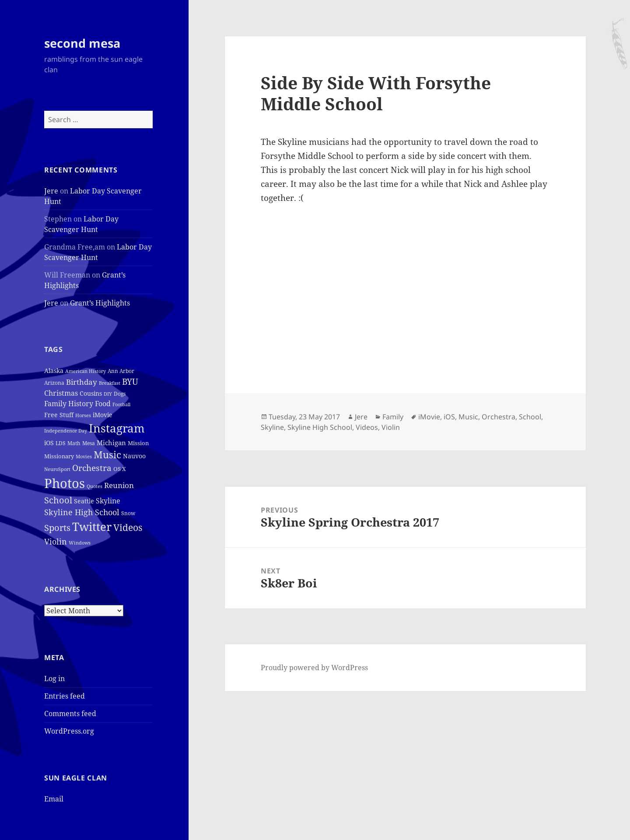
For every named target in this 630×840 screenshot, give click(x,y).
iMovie (429, 417)
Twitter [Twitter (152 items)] (92, 527)
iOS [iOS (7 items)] (49, 443)
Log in (54, 678)
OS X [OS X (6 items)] (120, 469)
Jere (51, 191)
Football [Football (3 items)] (121, 404)
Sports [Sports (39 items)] (57, 527)
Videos (367, 427)
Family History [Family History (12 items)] (69, 404)
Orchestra (499, 417)
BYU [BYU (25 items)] (130, 381)
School (530, 417)
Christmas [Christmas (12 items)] (61, 393)
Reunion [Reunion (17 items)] (119, 485)
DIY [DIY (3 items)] (108, 394)
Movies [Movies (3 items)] (84, 457)
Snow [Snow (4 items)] (128, 513)
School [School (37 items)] (58, 500)
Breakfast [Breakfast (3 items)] (110, 383)
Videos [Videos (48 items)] (128, 527)
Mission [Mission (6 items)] (138, 443)
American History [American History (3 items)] (86, 371)
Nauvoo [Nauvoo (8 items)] (134, 456)
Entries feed (65, 696)
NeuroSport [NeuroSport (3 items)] (57, 469)
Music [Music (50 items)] (107, 455)
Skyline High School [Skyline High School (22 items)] (82, 512)
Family (393, 417)
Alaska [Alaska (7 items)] (54, 371)
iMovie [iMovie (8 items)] (103, 415)
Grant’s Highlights (100, 303)
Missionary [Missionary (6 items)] (59, 456)
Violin (391, 427)
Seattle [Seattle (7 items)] (84, 501)
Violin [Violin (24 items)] (56, 541)
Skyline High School (320, 427)
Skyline (272, 427)
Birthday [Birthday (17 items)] (82, 382)
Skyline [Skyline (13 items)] (108, 501)
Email (54, 799)
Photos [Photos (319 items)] (65, 483)
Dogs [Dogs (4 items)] (120, 394)
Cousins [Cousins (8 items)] (91, 393)
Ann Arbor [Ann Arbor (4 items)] (121, 371)
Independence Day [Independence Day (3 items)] (66, 431)
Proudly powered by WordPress (314, 668)
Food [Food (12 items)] (103, 404)
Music (468, 417)
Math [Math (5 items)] (74, 443)
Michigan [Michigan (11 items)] (111, 443)
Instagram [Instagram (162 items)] (117, 428)
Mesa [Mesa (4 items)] (89, 443)
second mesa (82, 43)
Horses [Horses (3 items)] (83, 415)
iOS (449, 417)
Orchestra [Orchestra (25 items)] (92, 468)
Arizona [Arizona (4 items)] (54, 383)
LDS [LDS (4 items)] (61, 443)
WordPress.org (69, 731)
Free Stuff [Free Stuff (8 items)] (59, 415)
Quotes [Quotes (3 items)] (94, 486)
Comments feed (70, 713)
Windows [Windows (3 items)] (80, 543)
